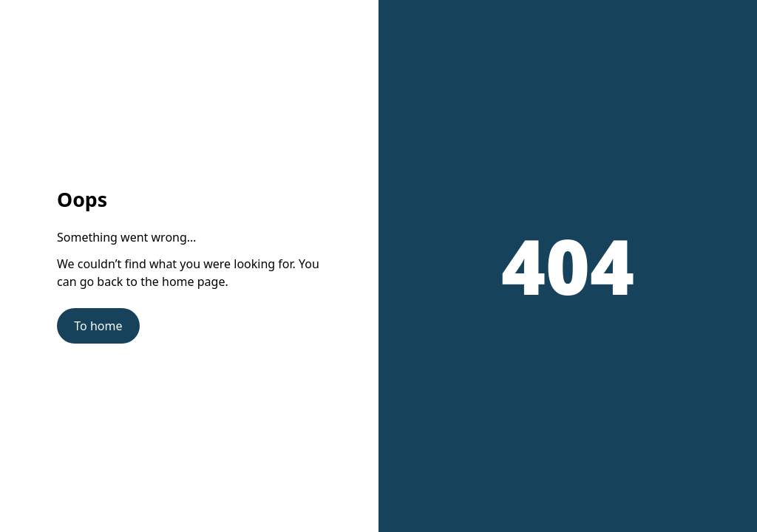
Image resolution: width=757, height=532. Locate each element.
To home (98, 326)
